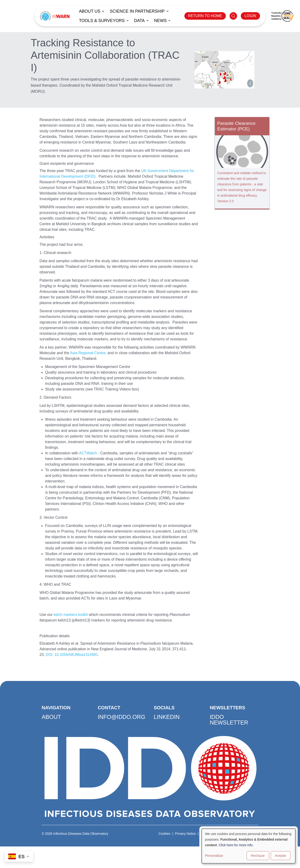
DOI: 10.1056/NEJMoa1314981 (72, 655)
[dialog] (249, 846)
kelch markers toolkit (71, 615)
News (160, 21)
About (51, 717)
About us (90, 11)
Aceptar (281, 856)
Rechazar (258, 856)
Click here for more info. (236, 845)
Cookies (164, 834)
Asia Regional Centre (88, 353)
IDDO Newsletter (229, 720)
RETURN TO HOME (205, 16)
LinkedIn (167, 717)
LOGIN (250, 16)
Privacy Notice (185, 834)
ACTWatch (88, 453)
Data (139, 21)
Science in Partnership (137, 11)
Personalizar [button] (214, 856)
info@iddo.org (122, 717)
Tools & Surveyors (102, 21)
